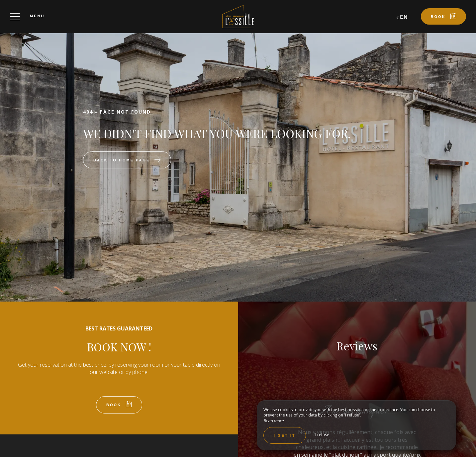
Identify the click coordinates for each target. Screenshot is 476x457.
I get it (285, 435)
